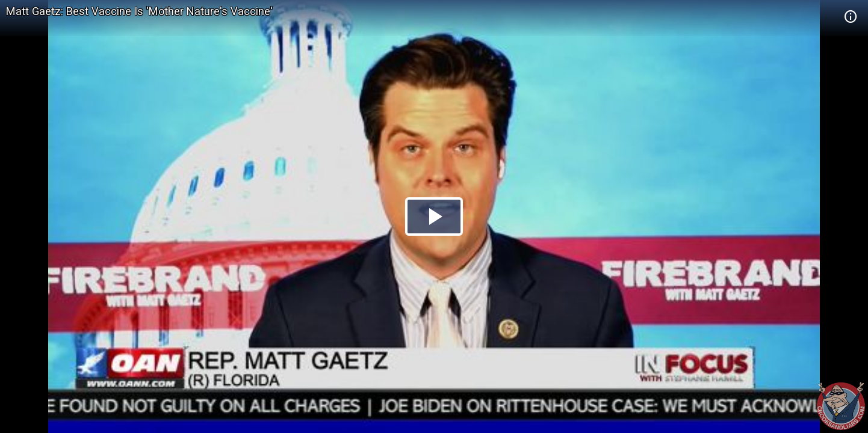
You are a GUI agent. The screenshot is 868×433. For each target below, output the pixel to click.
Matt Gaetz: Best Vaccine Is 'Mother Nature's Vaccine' (139, 11)
